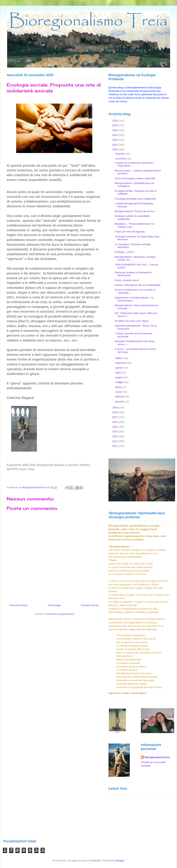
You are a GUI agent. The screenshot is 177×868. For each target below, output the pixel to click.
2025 (115, 125)
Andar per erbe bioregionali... (131, 232)
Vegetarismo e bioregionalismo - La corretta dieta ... (134, 299)
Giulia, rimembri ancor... (128, 280)
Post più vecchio (90, 605)
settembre (121, 363)
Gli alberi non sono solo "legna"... (133, 321)
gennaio (120, 401)
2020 (115, 149)
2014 (115, 432)
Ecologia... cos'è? (124, 252)
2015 (115, 427)
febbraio (120, 397)
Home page (54, 605)
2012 (115, 441)
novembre (121, 159)
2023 (115, 135)
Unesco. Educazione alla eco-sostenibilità (137, 285)
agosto (119, 368)
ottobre (120, 358)
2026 (115, 121)
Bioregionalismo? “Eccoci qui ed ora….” (136, 211)
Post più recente (18, 605)
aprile (119, 387)
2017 (115, 417)
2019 (115, 408)
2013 (115, 436)
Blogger (120, 860)
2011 (115, 446)
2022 (115, 140)
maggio (120, 382)
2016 (115, 422)
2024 (115, 130)
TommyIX (95, 860)
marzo (119, 392)
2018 (115, 412)
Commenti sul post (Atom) (60, 614)
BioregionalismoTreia (157, 757)
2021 (115, 145)
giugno (119, 377)
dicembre (121, 154)
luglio (119, 373)
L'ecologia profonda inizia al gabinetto (135, 199)
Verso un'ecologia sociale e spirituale (135, 178)
